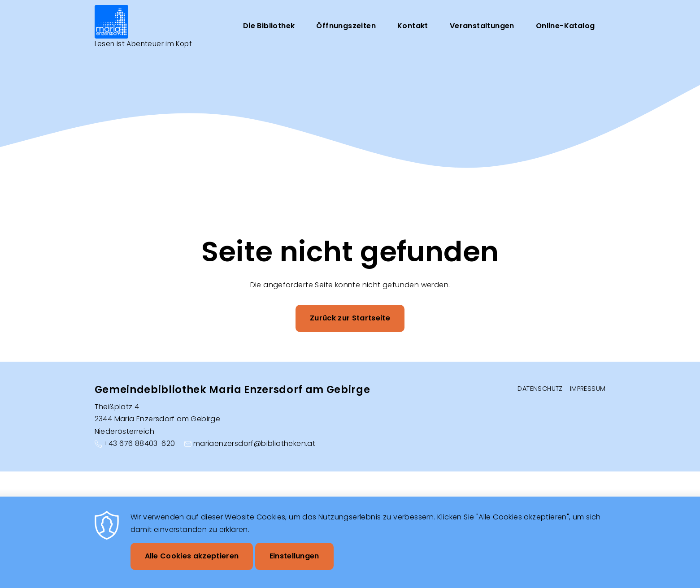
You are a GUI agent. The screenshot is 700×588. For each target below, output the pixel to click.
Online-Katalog (565, 26)
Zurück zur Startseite (350, 319)
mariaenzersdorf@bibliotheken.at (254, 443)
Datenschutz (540, 389)
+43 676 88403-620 (139, 443)
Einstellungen (294, 556)
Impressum (588, 389)
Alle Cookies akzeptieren (192, 556)
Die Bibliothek (269, 26)
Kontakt (413, 26)
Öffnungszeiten (346, 26)
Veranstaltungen (482, 26)
